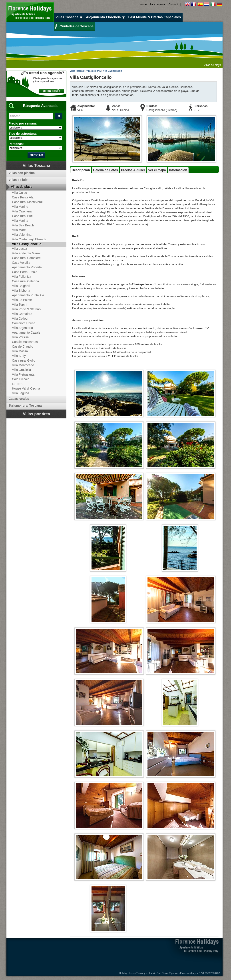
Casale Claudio (23, 346)
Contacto (174, 4)
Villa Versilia (20, 337)
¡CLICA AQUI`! (52, 91)
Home (143, 4)
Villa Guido (19, 193)
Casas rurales (19, 399)
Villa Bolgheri (21, 286)
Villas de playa (94, 71)
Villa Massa (20, 351)
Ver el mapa (157, 170)
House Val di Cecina (26, 388)
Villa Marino (20, 207)
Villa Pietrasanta (23, 374)
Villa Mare (19, 230)
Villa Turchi (20, 305)
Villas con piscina (22, 173)
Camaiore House (24, 323)
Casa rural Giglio (24, 360)
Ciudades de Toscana (74, 26)
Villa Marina (20, 221)
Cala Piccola (21, 379)
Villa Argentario (22, 328)
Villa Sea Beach (23, 225)
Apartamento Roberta (27, 267)
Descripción (81, 170)
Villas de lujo (18, 180)
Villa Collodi (20, 319)
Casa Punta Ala (23, 197)
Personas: (16, 144)
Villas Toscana (70, 17)
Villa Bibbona (21, 291)
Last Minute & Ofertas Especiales (155, 17)
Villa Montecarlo (23, 365)
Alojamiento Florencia (106, 17)
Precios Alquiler (133, 170)
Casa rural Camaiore (26, 258)
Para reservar (158, 4)
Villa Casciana (22, 211)
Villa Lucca (19, 249)
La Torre (18, 384)
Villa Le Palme (22, 300)
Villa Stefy (19, 356)
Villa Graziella (21, 370)
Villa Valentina (22, 235)
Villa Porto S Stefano (26, 309)
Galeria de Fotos (106, 170)
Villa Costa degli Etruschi (29, 239)
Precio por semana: (23, 123)
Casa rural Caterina (25, 281)
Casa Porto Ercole (25, 272)
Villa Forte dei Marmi (26, 253)
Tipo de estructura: (23, 134)
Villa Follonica (22, 277)
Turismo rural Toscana (25, 406)
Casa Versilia (21, 263)
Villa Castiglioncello (113, 71)
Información (178, 170)
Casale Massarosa (25, 342)
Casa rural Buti (22, 216)
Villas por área (37, 414)
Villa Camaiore (22, 314)
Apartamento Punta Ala (28, 295)
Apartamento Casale (26, 333)
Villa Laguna (21, 393)
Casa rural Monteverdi (27, 202)
